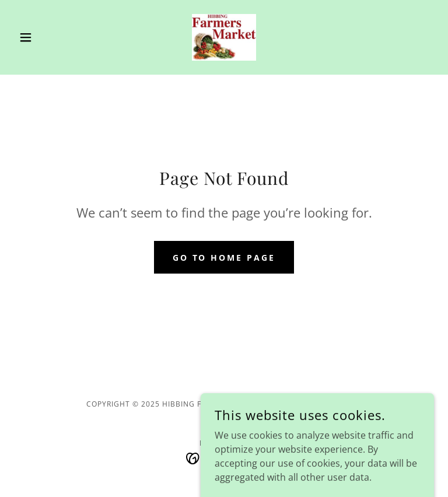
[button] (45, 37)
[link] (224, 37)
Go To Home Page (224, 258)
